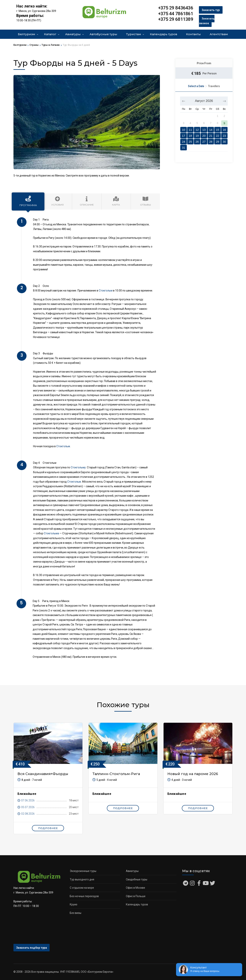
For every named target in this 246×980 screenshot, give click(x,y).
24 (184, 142)
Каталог (50, 34)
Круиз (74, 904)
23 (224, 136)
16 (224, 130)
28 (211, 142)
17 (184, 136)
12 (197, 130)
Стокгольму (78, 467)
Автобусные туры (103, 34)
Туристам (134, 34)
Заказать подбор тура (32, 948)
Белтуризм (27, 34)
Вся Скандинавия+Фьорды (43, 774)
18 (190, 136)
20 (204, 136)
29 (218, 142)
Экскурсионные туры (83, 871)
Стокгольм (106, 291)
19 (197, 136)
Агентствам (219, 34)
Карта (116, 201)
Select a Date (196, 86)
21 (211, 136)
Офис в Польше (136, 896)
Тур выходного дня (82, 879)
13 (204, 130)
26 (197, 142)
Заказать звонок (207, 21)
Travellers (214, 86)
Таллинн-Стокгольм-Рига (116, 774)
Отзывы (145, 201)
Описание (87, 201)
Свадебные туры (137, 879)
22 (218, 136)
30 (224, 142)
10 (184, 130)
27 (204, 142)
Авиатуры (73, 34)
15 (218, 130)
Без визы (76, 913)
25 (190, 142)
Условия (57, 201)
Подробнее (48, 828)
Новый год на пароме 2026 (193, 774)
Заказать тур (211, 10)
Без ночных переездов (84, 896)
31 (184, 148)
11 (190, 130)
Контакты (193, 34)
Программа (28, 201)
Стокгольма (51, 533)
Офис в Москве (135, 888)
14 (211, 130)
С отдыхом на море (82, 888)
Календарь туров (164, 34)
